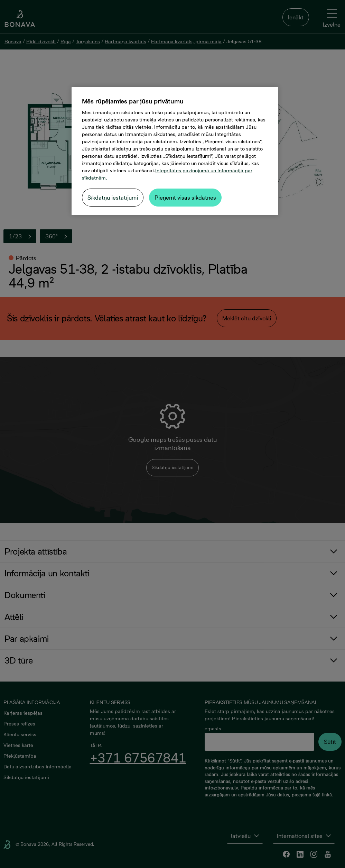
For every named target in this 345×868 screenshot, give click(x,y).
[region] (175, 151)
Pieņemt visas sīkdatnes (185, 198)
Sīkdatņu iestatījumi (113, 198)
